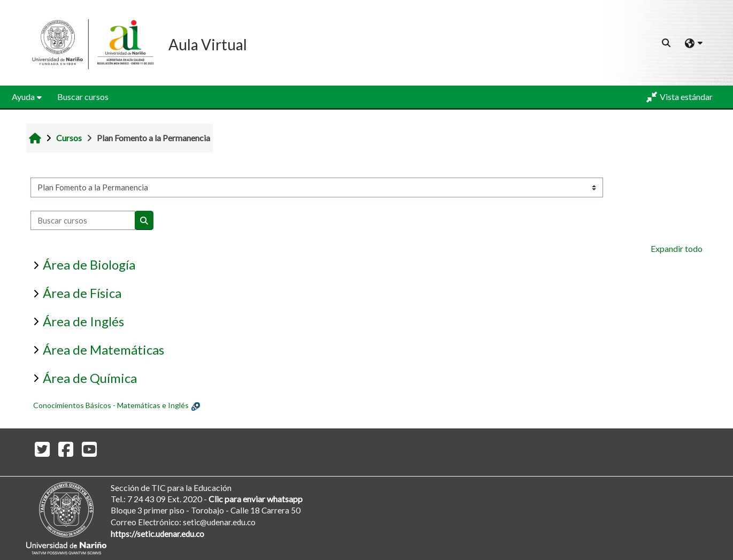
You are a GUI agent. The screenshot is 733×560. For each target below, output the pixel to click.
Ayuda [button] (23, 97)
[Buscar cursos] (83, 221)
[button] (667, 43)
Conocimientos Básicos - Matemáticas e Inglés (111, 405)
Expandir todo (677, 248)
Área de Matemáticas (103, 350)
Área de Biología (89, 264)
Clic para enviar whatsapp (256, 499)
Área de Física (82, 293)
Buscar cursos (83, 97)
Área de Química (90, 378)
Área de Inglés (83, 321)
